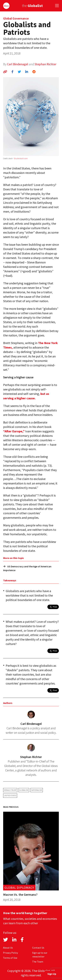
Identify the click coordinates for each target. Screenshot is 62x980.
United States (10, 796)
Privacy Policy (10, 953)
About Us (8, 948)
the (32, 6)
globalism (24, 790)
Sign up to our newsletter (40, 955)
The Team (38, 962)
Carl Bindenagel (18, 64)
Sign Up (52, 974)
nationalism (37, 790)
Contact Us (38, 948)
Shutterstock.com (21, 158)
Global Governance (16, 18)
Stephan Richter (45, 64)
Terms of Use (10, 958)
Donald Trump (10, 790)
